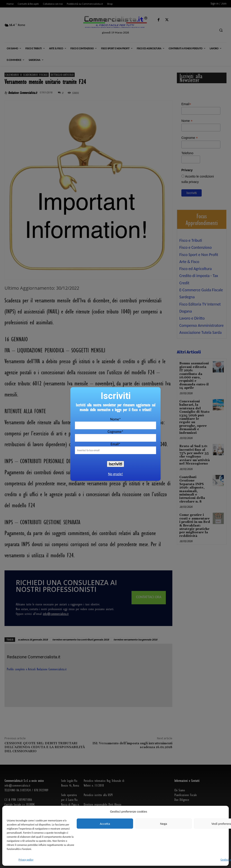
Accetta (105, 824)
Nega (163, 824)
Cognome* (115, 432)
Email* (115, 444)
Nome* (115, 419)
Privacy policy (26, 860)
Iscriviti (115, 464)
